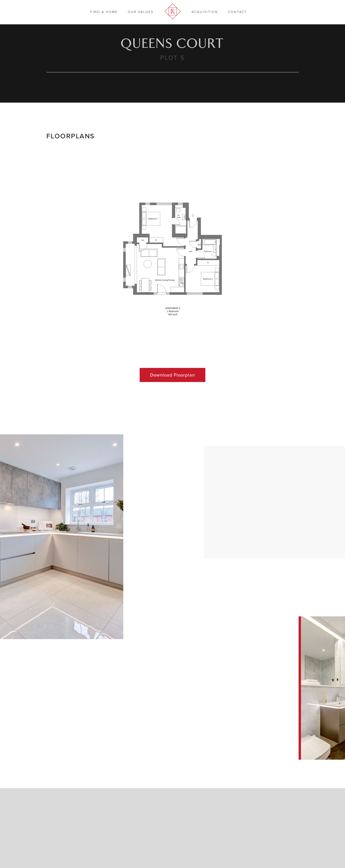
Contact (238, 12)
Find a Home (104, 12)
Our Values (141, 12)
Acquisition (205, 12)
